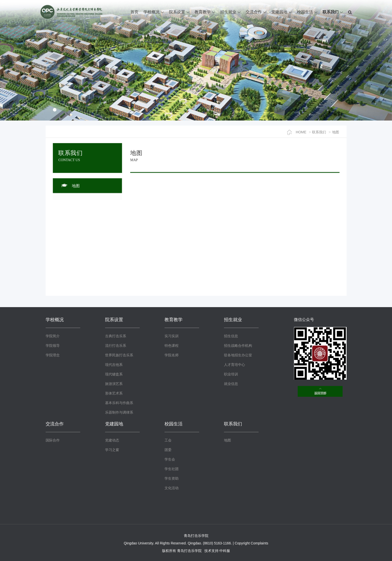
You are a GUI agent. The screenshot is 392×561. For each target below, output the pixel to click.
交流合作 (254, 12)
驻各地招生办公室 (238, 355)
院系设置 (177, 12)
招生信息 (231, 336)
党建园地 (279, 12)
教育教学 (203, 12)
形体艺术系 (114, 393)
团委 (168, 450)
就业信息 (231, 384)
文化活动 (172, 488)
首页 (134, 12)
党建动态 (112, 440)
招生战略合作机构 (238, 346)
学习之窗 (112, 450)
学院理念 (53, 355)
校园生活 (305, 12)
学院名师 (172, 355)
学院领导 (53, 346)
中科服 (225, 551)
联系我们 (331, 12)
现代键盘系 (114, 374)
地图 (336, 132)
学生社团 (172, 469)
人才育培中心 (234, 365)
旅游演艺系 (114, 384)
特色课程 (172, 346)
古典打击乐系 (116, 336)
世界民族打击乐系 (119, 355)
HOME (297, 132)
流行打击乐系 (116, 346)
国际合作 (53, 440)
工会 (168, 440)
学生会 (170, 459)
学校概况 (151, 12)
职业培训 (231, 374)
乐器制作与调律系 (119, 412)
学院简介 (53, 336)
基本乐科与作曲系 (119, 403)
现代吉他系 (114, 365)
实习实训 (172, 336)
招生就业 (228, 12)
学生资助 (172, 478)
